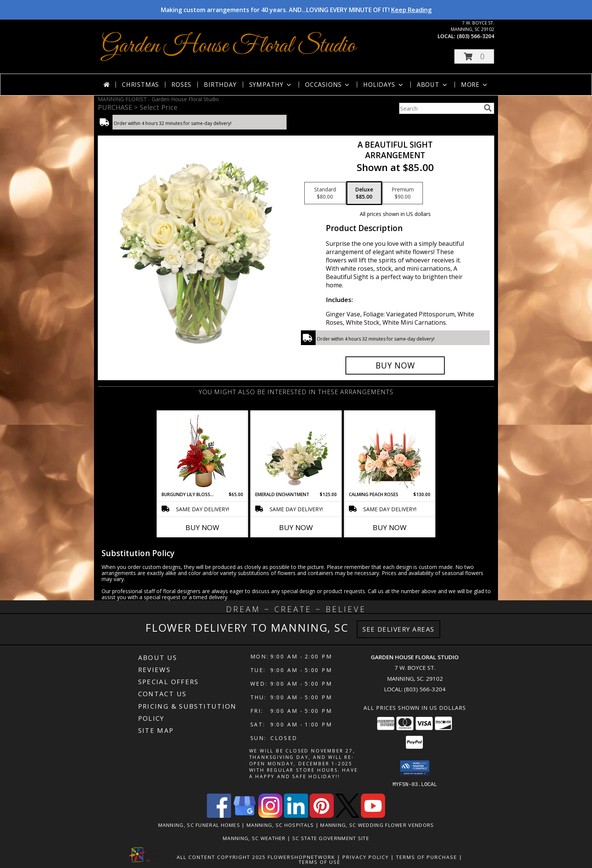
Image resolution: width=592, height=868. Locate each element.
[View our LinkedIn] (296, 815)
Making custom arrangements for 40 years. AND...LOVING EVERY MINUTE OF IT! (296, 10)
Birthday (220, 85)
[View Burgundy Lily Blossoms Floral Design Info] (203, 451)
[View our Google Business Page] (245, 815)
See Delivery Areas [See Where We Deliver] (399, 629)
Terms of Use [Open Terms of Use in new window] (320, 862)
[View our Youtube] (373, 815)
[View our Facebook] (219, 815)
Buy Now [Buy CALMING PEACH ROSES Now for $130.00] (390, 527)
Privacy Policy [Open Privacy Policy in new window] (366, 857)
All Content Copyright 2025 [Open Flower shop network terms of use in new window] (221, 857)
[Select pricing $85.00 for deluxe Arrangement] (364, 193)
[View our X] (347, 815)
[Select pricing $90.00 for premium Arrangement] (403, 193)
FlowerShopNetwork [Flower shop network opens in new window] (301, 857)
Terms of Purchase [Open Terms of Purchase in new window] (427, 857)
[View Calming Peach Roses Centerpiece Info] (390, 451)
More (475, 85)
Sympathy (271, 85)
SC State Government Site (331, 838)
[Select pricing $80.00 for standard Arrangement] (325, 193)
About (433, 85)
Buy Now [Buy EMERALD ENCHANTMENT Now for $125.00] (296, 527)
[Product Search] (440, 108)
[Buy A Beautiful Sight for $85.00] (395, 365)
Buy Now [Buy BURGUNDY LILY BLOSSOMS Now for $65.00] (202, 527)
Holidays (384, 85)
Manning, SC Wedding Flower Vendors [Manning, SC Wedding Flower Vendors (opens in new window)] (377, 825)
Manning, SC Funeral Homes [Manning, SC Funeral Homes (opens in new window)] (199, 825)
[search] (488, 108)
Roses (181, 85)
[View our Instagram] (270, 815)
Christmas (140, 85)
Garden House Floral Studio (229, 46)
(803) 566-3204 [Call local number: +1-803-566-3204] (476, 36)
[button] (474, 56)
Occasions (328, 85)
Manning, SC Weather (254, 838)
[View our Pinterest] (322, 815)
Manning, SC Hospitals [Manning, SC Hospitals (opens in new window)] (280, 825)
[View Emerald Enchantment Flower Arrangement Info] (296, 451)
